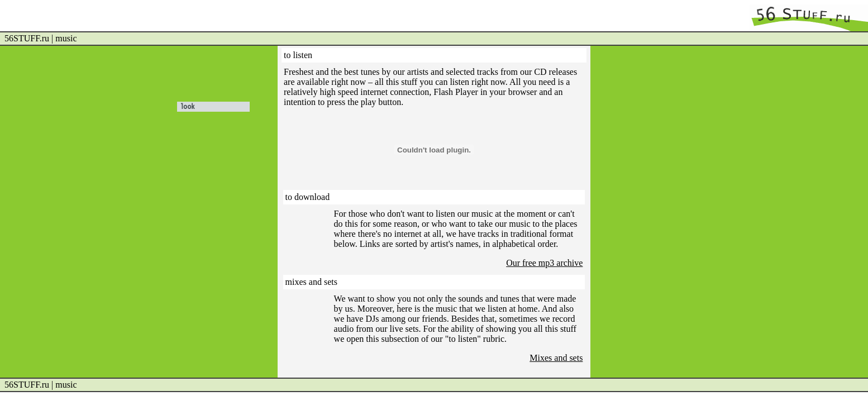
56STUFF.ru (27, 38)
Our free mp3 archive (544, 263)
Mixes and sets (556, 358)
